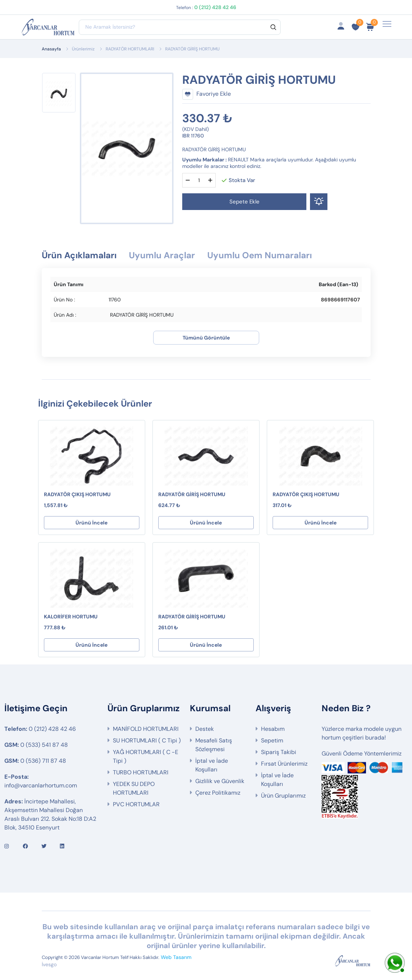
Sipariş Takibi (279, 752)
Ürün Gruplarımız (283, 796)
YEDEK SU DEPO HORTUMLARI (134, 788)
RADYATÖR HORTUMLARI (130, 49)
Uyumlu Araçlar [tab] (162, 255)
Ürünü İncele (91, 523)
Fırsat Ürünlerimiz (284, 764)
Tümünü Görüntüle (206, 338)
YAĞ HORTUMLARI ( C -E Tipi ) (146, 756)
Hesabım (273, 729)
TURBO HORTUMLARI (141, 772)
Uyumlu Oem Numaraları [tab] (260, 255)
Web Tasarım (176, 957)
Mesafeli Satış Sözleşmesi (214, 745)
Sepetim (272, 740)
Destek (205, 729)
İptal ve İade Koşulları (212, 765)
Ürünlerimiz (83, 49)
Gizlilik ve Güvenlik (220, 781)
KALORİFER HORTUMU (71, 617)
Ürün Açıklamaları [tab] (79, 255)
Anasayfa (51, 49)
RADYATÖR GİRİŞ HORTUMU (192, 494)
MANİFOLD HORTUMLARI (146, 729)
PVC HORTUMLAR (136, 804)
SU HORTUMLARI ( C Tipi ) (147, 740)
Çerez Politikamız (218, 793)
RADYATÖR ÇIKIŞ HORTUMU (77, 494)
